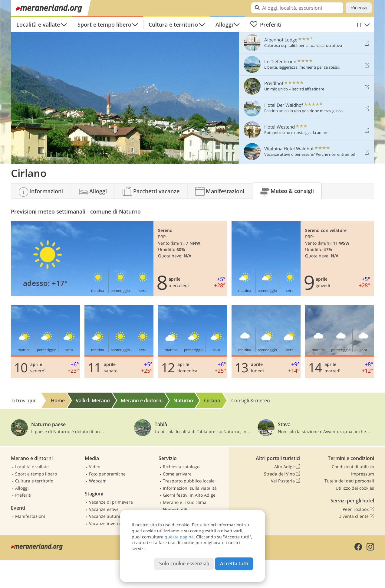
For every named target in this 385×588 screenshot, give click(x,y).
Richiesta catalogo (181, 467)
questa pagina (179, 537)
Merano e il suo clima (185, 502)
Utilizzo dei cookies (355, 488)
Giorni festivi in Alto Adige (189, 495)
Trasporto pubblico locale (189, 481)
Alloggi (224, 24)
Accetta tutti (234, 563)
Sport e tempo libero (104, 24)
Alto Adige (287, 467)
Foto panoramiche (107, 474)
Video (95, 467)
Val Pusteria (286, 481)
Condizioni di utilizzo (353, 467)
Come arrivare (177, 474)
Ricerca (359, 8)
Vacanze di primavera (111, 502)
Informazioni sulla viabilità (190, 488)
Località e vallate (38, 24)
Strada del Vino (282, 474)
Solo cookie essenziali (184, 563)
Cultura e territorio (173, 24)
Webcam (98, 481)
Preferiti (266, 24)
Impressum (363, 474)
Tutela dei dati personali (349, 481)
